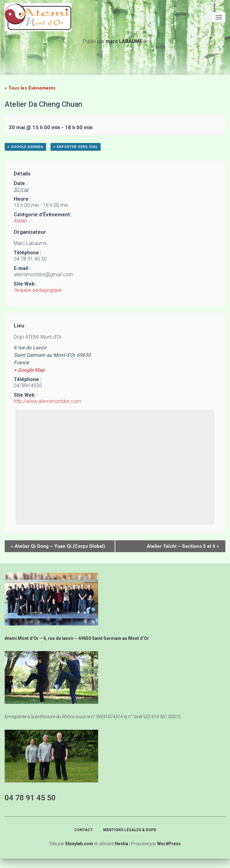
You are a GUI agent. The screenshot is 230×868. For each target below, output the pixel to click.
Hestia (121, 844)
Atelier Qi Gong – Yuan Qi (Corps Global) (58, 546)
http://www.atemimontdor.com (47, 401)
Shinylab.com (79, 844)
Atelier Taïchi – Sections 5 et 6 (183, 546)
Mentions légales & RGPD (130, 830)
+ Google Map (29, 370)
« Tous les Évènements (30, 88)
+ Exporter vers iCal (76, 147)
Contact (84, 830)
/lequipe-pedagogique (38, 290)
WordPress (169, 844)
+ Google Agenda (25, 147)
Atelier (21, 221)
